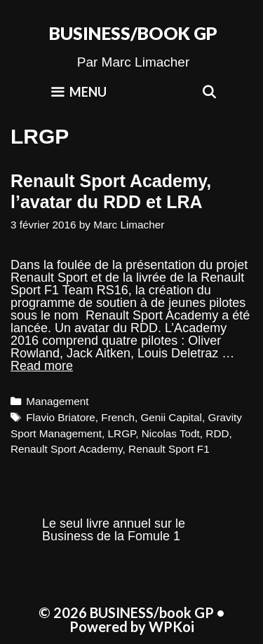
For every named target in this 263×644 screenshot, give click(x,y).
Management (57, 401)
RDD (217, 433)
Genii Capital (171, 417)
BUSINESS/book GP (133, 33)
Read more (42, 366)
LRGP (122, 433)
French (118, 417)
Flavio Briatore (61, 417)
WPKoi (171, 626)
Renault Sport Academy (67, 449)
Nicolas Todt (171, 433)
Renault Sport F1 (169, 449)
